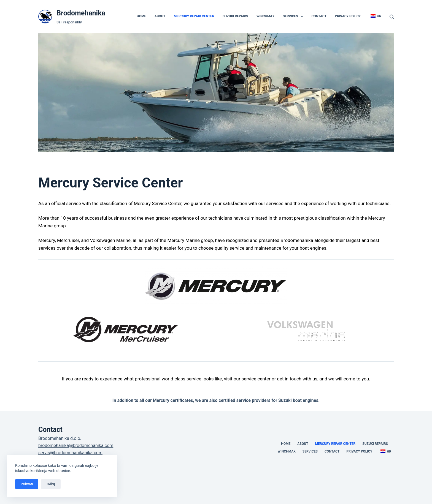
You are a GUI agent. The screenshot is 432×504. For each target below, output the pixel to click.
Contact (319, 16)
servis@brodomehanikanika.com (70, 453)
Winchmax (265, 16)
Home (141, 16)
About (160, 16)
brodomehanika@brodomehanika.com (76, 446)
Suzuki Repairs (235, 16)
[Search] (392, 17)
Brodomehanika (81, 13)
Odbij (51, 484)
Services (294, 17)
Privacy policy (348, 16)
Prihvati (27, 484)
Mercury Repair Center (194, 16)
